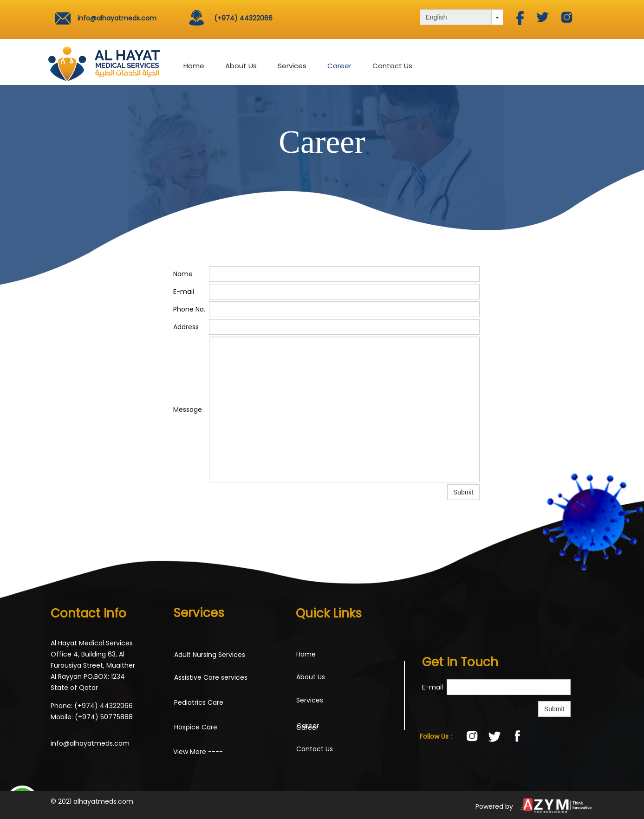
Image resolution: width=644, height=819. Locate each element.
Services (292, 66)
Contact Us (392, 66)
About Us (241, 66)
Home (194, 66)
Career (339, 66)
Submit (554, 709)
